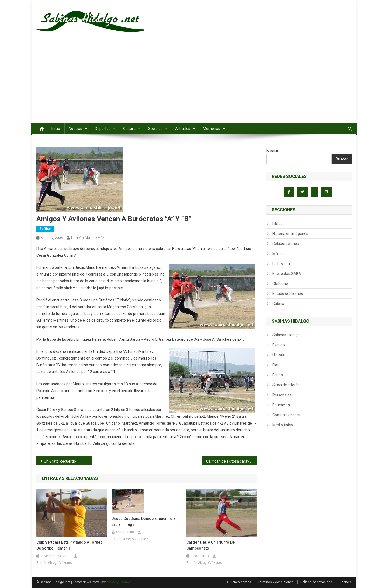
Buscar (272, 151)
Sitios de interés (286, 385)
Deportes (103, 129)
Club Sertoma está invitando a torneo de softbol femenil (70, 545)
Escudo (279, 345)
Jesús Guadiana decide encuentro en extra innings (145, 522)
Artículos (183, 129)
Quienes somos (239, 582)
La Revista (281, 264)
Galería (278, 304)
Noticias (75, 129)
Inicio (56, 129)
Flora (277, 365)
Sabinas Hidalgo (286, 335)
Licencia (345, 582)
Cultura (129, 129)
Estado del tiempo (288, 294)
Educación (281, 405)
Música (278, 254)
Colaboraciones (286, 244)
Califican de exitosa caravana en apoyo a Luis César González (232, 461)
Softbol (45, 229)
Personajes (282, 395)
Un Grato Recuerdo (60, 461)
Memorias (212, 129)
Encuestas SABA (287, 274)
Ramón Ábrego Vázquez (92, 238)
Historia (279, 355)
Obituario (280, 284)
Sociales (155, 129)
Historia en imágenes (290, 234)
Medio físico (283, 425)
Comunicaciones (287, 415)
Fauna (278, 375)
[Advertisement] (194, 83)
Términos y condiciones (276, 582)
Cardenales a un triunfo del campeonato (211, 545)
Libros (278, 224)
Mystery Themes (119, 582)
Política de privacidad (316, 582)
